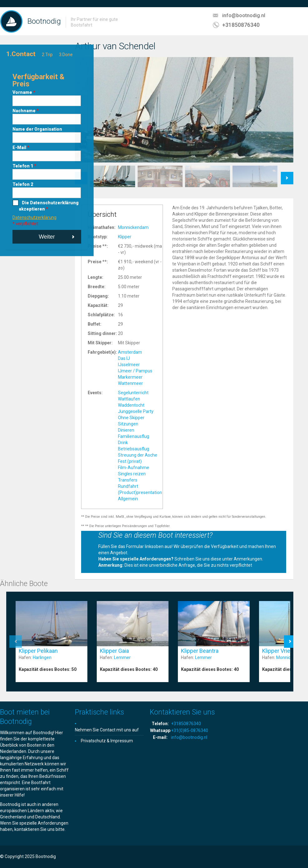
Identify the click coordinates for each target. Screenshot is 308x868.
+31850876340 (241, 25)
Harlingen (42, 657)
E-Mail (21, 148)
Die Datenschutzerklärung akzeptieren (49, 206)
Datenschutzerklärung (34, 217)
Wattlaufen (129, 399)
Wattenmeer (130, 383)
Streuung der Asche (138, 455)
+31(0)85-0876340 (190, 730)
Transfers (128, 480)
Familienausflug (134, 436)
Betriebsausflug (134, 449)
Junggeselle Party (136, 411)
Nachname (26, 111)
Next (287, 175)
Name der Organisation (37, 129)
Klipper (125, 237)
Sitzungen (128, 424)
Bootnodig (44, 21)
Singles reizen (132, 474)
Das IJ (124, 358)
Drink (123, 443)
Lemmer (122, 657)
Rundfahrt (128, 486)
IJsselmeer (129, 365)
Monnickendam (133, 227)
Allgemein (128, 499)
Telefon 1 (24, 166)
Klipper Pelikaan (38, 651)
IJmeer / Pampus (135, 371)
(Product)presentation (140, 492)
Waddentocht (131, 405)
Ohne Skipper (131, 418)
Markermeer (130, 377)
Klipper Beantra (200, 651)
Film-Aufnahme (134, 468)
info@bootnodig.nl (244, 15)
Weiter (47, 237)
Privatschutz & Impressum (107, 741)
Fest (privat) (130, 461)
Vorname (24, 92)
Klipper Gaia (114, 651)
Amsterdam (130, 352)
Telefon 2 (23, 184)
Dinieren (126, 430)
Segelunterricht (133, 393)
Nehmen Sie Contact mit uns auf (107, 730)
